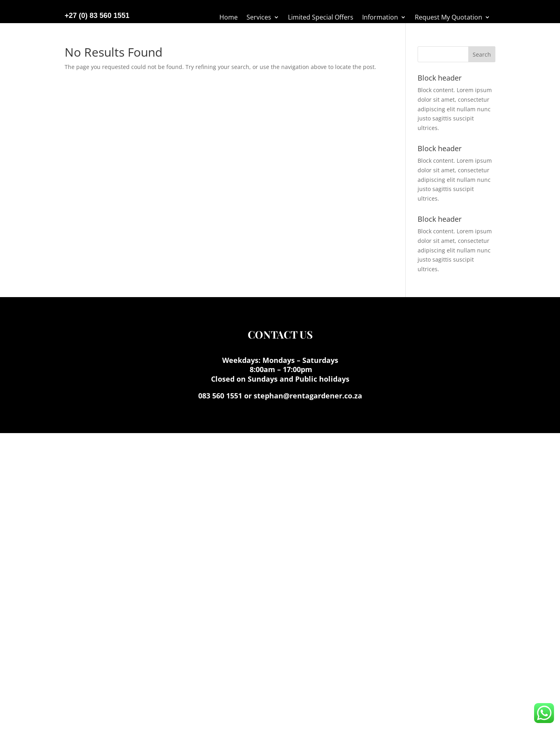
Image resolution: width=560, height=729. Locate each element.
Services (259, 18)
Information (380, 18)
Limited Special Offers (321, 18)
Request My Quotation (449, 18)
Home (229, 18)
